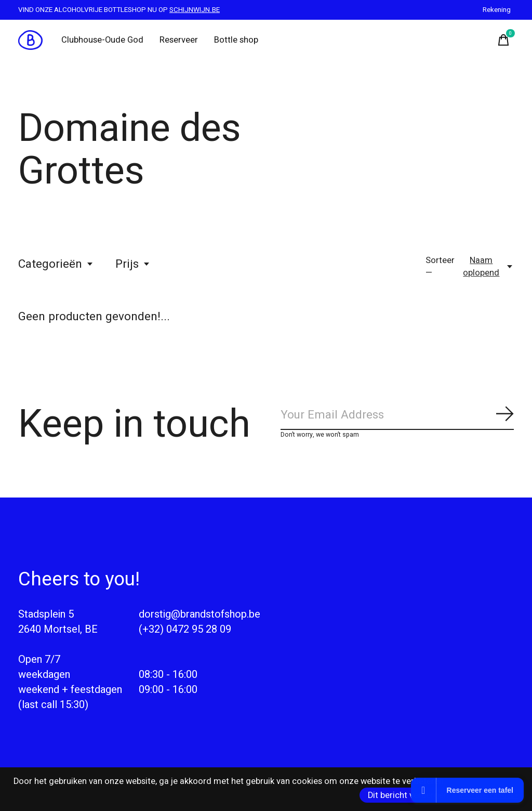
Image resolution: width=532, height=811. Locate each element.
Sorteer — (440, 267)
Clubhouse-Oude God (102, 40)
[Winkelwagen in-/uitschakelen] (503, 40)
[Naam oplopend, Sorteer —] (487, 267)
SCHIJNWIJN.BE (195, 10)
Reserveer (179, 40)
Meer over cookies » (489, 795)
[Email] (397, 416)
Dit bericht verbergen (408, 795)
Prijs (133, 264)
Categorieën (56, 264)
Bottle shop (236, 40)
